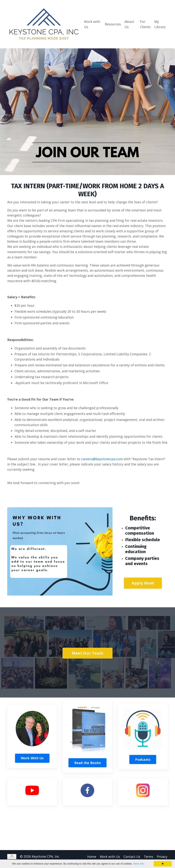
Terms (148, 856)
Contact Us (131, 856)
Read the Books (88, 763)
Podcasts (143, 759)
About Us (129, 24)
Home (89, 856)
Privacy (162, 856)
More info (139, 864)
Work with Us (92, 24)
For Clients (145, 24)
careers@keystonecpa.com (102, 459)
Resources (113, 24)
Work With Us (32, 758)
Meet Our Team (87, 653)
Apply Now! (143, 583)
